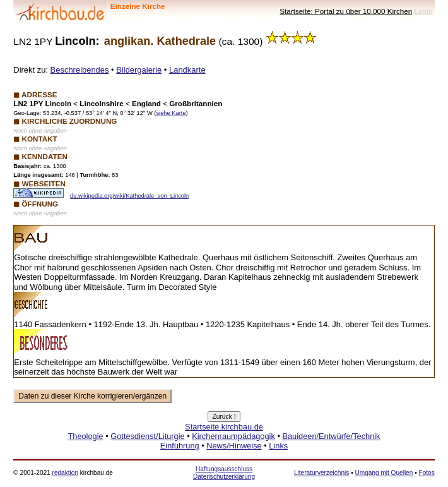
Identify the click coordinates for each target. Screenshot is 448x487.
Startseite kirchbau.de (224, 427)
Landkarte (187, 70)
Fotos (426, 473)
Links (278, 446)
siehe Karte (171, 113)
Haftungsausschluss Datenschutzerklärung (224, 473)
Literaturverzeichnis (321, 473)
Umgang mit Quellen (384, 473)
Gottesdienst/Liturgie (147, 436)
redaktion (65, 473)
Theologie (85, 436)
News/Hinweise (234, 446)
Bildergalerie (139, 70)
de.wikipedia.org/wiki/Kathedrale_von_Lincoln (129, 196)
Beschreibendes (80, 70)
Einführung (180, 446)
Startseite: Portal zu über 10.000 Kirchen (346, 11)
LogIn (424, 11)
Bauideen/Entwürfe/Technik (331, 436)
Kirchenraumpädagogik (233, 436)
